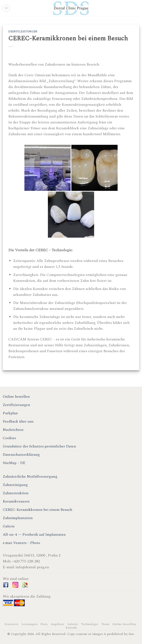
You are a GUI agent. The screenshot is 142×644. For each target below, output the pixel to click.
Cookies (9, 438)
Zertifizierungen (16, 405)
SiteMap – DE (14, 463)
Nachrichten (13, 430)
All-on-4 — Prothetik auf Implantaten (34, 535)
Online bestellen (16, 397)
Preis (44, 624)
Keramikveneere (16, 501)
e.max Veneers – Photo (21, 543)
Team (105, 624)
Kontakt (72, 628)
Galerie (9, 526)
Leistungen (30, 624)
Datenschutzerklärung (21, 455)
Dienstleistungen (23, 32)
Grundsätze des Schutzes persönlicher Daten (39, 446)
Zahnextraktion (16, 493)
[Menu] (6, 8)
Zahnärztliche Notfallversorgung (30, 477)
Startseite (12, 624)
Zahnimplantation (18, 518)
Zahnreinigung (15, 485)
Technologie (90, 624)
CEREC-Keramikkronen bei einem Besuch (38, 510)
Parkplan (10, 413)
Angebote (58, 624)
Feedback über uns (18, 421)
